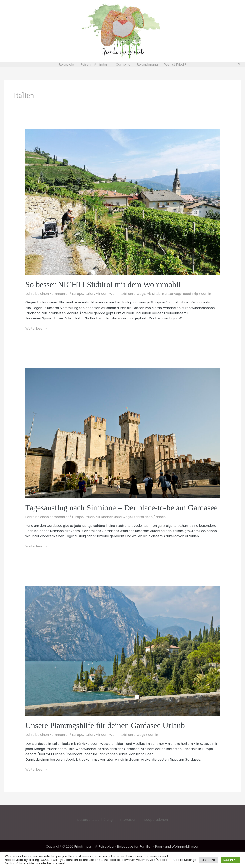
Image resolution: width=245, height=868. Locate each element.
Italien (89, 294)
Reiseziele (66, 64)
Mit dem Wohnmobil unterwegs (120, 294)
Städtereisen (142, 517)
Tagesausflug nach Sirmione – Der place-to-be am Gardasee (121, 508)
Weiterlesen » (36, 329)
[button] (239, 65)
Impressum (128, 820)
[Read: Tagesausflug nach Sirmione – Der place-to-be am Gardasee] (123, 433)
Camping (123, 64)
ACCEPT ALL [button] (230, 860)
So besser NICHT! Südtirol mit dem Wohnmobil (103, 285)
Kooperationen (156, 820)
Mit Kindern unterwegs (164, 294)
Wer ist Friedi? (175, 64)
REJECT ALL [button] (208, 860)
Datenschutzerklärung (95, 820)
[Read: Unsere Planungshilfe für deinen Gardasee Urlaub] (123, 651)
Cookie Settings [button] (185, 860)
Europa (78, 294)
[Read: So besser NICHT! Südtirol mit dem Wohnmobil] (123, 201)
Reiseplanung (147, 64)
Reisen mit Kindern (95, 64)
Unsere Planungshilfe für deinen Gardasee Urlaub (105, 726)
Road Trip (190, 294)
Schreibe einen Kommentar (47, 294)
